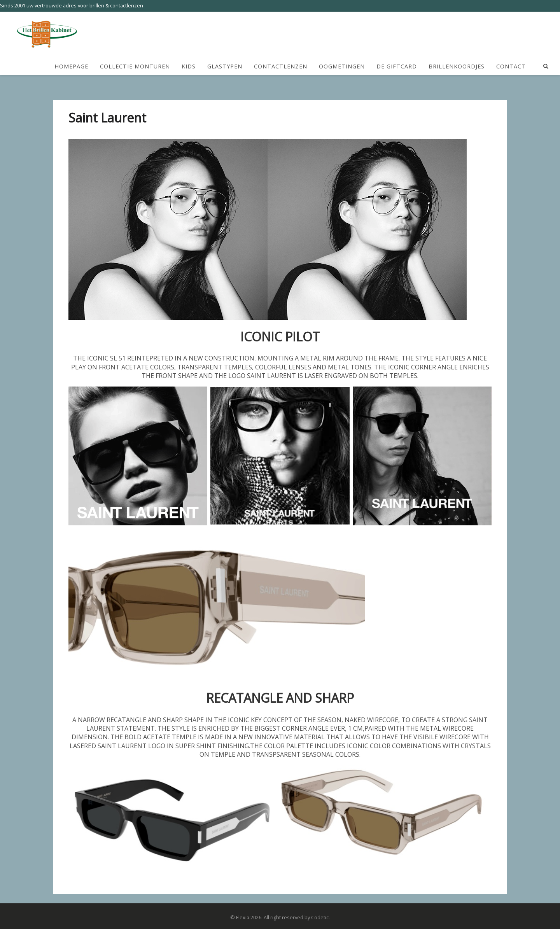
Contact (511, 66)
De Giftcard (397, 66)
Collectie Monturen (135, 66)
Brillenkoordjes (457, 66)
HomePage (71, 66)
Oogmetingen (342, 66)
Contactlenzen (281, 66)
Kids (189, 66)
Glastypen (225, 66)
